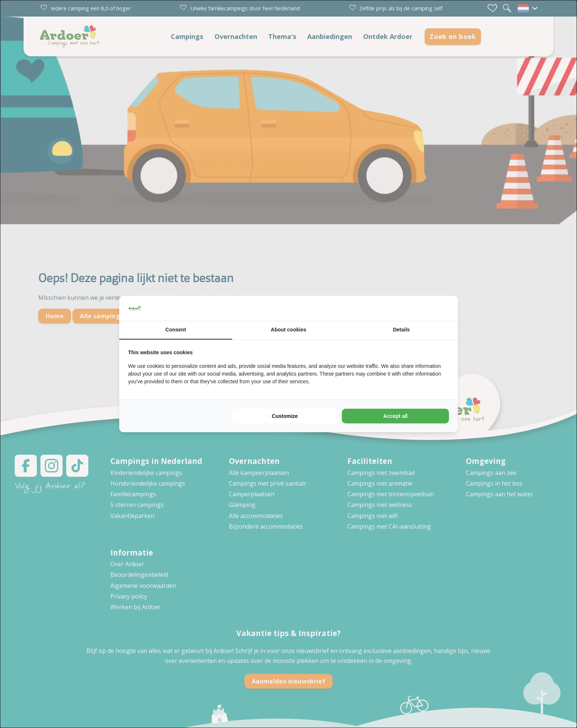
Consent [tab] (176, 330)
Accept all (396, 416)
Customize (285, 416)
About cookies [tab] (288, 330)
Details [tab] (401, 330)
